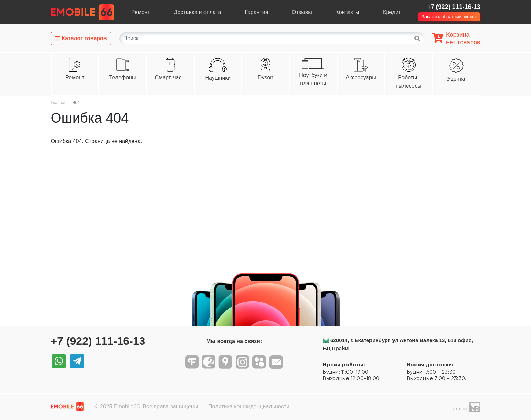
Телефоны (123, 78)
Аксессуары (361, 78)
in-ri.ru (460, 409)
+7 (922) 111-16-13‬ (454, 7)
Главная (59, 103)
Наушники (218, 78)
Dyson (265, 78)
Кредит (392, 12)
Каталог (81, 38)
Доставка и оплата (197, 12)
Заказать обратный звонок (449, 17)
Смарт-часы (170, 78)
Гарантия (256, 12)
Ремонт (141, 12)
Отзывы (302, 12)
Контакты (347, 12)
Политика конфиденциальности (249, 406)
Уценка (456, 79)
